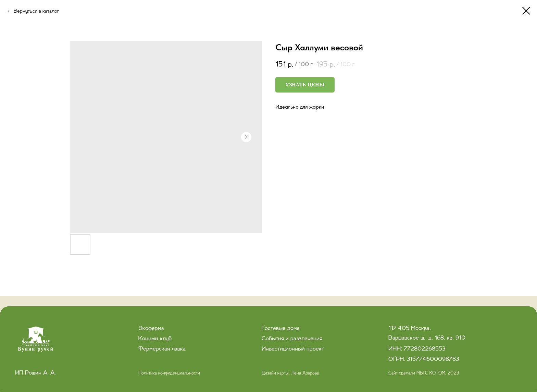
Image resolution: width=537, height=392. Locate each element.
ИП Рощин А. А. (35, 373)
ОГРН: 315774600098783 (424, 359)
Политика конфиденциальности (169, 373)
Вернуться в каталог (36, 11)
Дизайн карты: (276, 373)
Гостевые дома (281, 328)
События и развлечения (292, 339)
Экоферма (151, 328)
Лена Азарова (305, 373)
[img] (36, 341)
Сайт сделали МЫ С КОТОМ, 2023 (424, 373)
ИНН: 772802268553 (417, 349)
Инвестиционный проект (293, 349)
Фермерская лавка (162, 349)
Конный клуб (155, 339)
